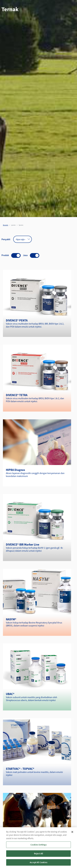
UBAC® (10, 694)
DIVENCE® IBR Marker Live (23, 544)
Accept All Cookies (38, 864)
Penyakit (6, 239)
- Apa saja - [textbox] (20, 239)
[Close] (72, 834)
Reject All (39, 856)
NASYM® (11, 619)
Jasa (25, 255)
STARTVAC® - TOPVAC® (20, 769)
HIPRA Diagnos (15, 470)
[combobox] (23, 239)
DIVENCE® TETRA (17, 395)
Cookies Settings (38, 847)
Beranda (6, 225)
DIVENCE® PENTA (17, 320)
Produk (5, 255)
